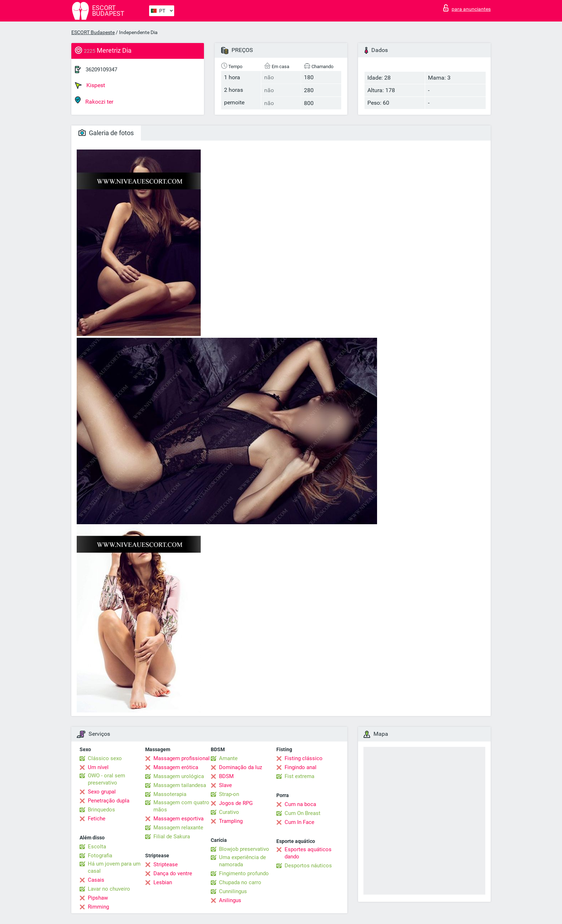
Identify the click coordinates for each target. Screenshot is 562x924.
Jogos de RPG (236, 803)
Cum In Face (299, 822)
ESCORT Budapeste (93, 32)
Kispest (90, 85)
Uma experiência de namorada (242, 861)
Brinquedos (101, 810)
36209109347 (101, 70)
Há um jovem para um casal (114, 867)
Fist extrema (299, 776)
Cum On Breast (303, 813)
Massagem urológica (179, 776)
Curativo (229, 812)
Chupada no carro (240, 882)
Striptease (166, 864)
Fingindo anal (301, 767)
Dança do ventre (173, 873)
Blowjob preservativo (244, 849)
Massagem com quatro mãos (181, 806)
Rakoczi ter (94, 101)
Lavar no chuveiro (109, 889)
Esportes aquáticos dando (308, 853)
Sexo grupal (102, 792)
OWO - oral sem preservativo (106, 779)
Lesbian (163, 882)
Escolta (97, 847)
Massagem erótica (176, 767)
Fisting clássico (304, 758)
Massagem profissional (182, 758)
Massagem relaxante (178, 828)
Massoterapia (170, 794)
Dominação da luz (240, 767)
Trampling (231, 821)
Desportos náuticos (308, 866)
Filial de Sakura (172, 837)
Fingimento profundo (244, 873)
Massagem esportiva (178, 819)
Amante (228, 758)
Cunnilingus (233, 891)
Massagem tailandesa (180, 785)
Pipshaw (98, 898)
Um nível (98, 767)
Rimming (98, 907)
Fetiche (97, 819)
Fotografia (100, 856)
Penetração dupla (109, 801)
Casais (96, 880)
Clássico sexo (105, 758)
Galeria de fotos (106, 133)
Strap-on (229, 794)
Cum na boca (300, 804)
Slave (225, 785)
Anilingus (230, 900)
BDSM (226, 776)
